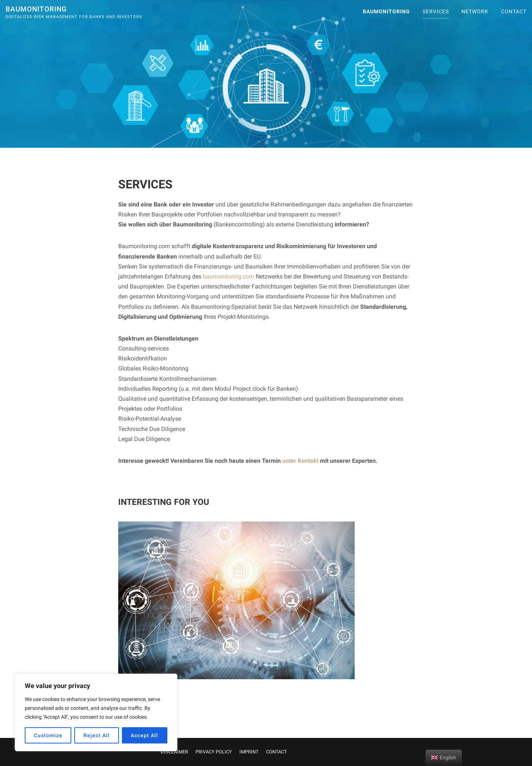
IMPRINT (249, 752)
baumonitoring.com (229, 276)
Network (475, 11)
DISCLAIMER (174, 752)
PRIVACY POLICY (214, 752)
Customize (48, 735)
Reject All (97, 735)
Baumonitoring (36, 9)
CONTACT (514, 11)
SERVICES (436, 11)
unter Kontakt (300, 461)
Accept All (144, 735)
